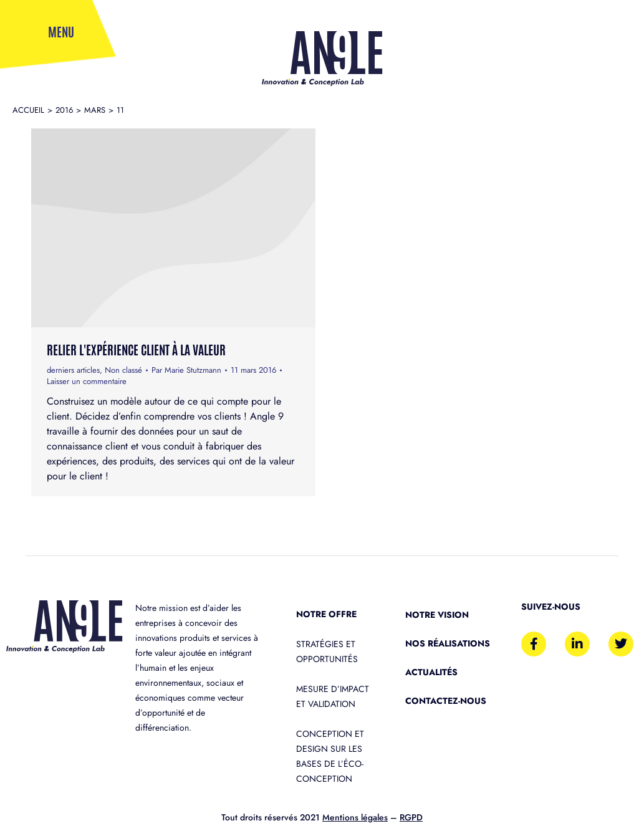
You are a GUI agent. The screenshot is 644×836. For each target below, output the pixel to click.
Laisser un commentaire (87, 382)
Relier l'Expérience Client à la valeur (136, 349)
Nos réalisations (448, 643)
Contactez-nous (446, 701)
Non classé (123, 370)
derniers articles (73, 370)
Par (186, 370)
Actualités (431, 672)
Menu (61, 31)
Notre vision (437, 615)
